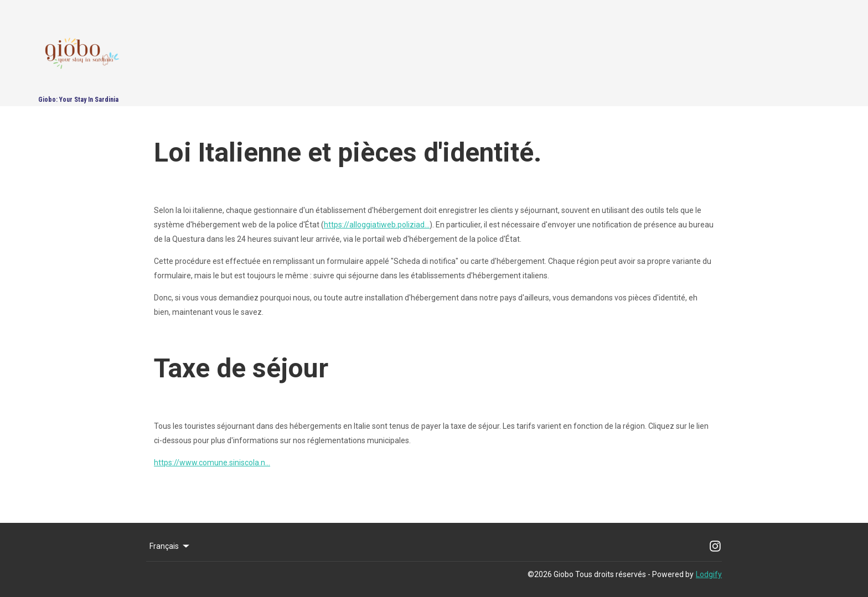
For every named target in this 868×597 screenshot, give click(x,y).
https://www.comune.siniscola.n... (212, 463)
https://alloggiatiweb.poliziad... (377, 225)
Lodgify (709, 574)
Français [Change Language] (170, 546)
